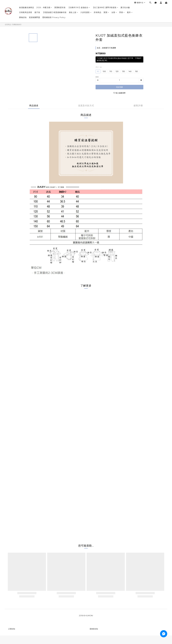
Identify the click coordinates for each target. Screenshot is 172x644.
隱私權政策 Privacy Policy (54, 17)
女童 (114, 12)
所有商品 (97, 12)
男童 (122, 12)
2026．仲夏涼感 (44, 7)
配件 (130, 12)
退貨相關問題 (34, 17)
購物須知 (23, 17)
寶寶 (106, 12)
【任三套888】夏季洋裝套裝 (105, 7)
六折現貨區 (86, 12)
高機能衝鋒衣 (17, 24)
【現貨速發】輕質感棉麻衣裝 (54, 12)
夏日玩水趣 (125, 7)
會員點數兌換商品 (27, 7)
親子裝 (37, 12)
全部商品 (8, 24)
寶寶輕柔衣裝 (60, 7)
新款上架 (74, 12)
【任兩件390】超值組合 (79, 7)
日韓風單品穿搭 (26, 12)
